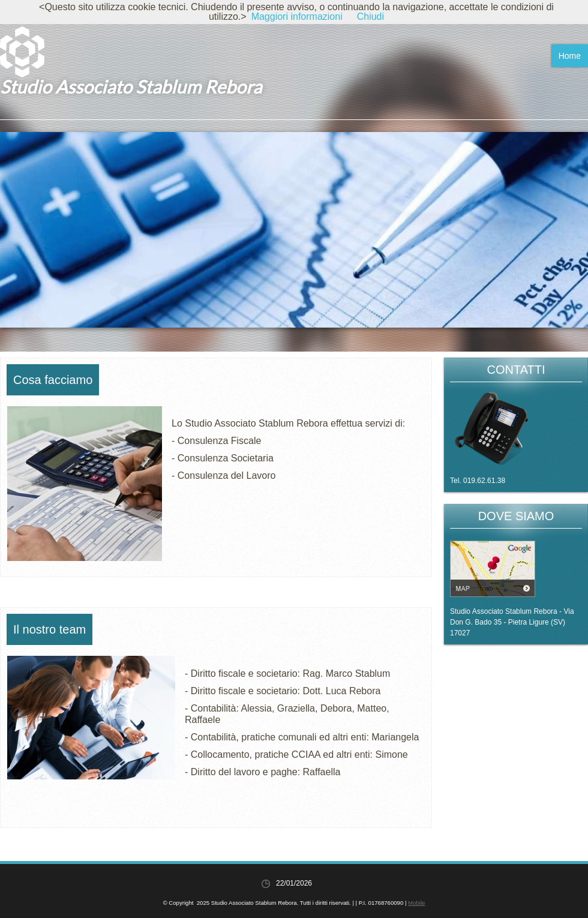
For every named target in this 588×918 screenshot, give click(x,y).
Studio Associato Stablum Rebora (131, 86)
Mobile (416, 903)
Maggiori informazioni (297, 16)
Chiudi (370, 16)
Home (570, 56)
